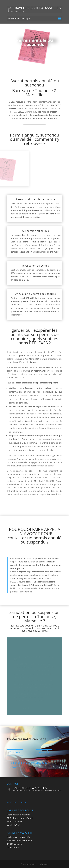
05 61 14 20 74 (14, 825)
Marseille (44, 752)
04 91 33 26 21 (14, 847)
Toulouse (15, 752)
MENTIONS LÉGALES (16, 802)
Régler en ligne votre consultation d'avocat (29, 765)
